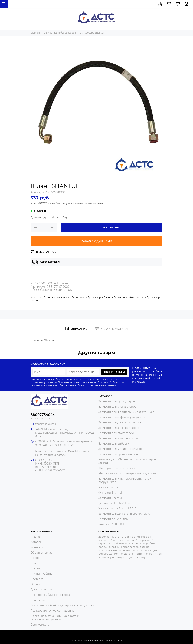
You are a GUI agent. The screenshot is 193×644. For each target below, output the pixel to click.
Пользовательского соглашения (77, 382)
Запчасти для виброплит (116, 444)
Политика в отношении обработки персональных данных (55, 618)
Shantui (48, 297)
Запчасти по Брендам (113, 519)
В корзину (112, 228)
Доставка (37, 579)
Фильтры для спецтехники (117, 468)
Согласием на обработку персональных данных (88, 385)
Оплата (36, 584)
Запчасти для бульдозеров (130, 297)
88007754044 (43, 415)
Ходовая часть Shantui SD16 (117, 508)
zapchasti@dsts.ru (47, 424)
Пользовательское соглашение (52, 611)
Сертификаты (40, 625)
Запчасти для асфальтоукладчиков (122, 417)
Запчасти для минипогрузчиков (121, 449)
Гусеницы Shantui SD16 (114, 503)
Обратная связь (41, 553)
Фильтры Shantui (110, 493)
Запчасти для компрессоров (118, 438)
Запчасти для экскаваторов (117, 407)
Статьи (35, 568)
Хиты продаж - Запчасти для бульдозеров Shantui (83, 297)
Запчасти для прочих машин (118, 454)
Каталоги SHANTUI (111, 524)
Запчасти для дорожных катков (120, 422)
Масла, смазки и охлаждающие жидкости (127, 473)
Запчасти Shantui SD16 (114, 498)
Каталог (36, 542)
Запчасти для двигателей (116, 433)
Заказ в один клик (97, 241)
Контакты (37, 547)
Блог (34, 563)
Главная (36, 537)
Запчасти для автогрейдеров (119, 428)
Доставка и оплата (43, 590)
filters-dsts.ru (57, 455)
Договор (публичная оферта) (51, 595)
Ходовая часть (108, 487)
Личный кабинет (42, 574)
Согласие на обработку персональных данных (62, 605)
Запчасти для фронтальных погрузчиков (126, 412)
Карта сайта (115, 641)
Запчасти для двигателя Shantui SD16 (124, 514)
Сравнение (38, 600)
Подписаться (114, 372)
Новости (37, 558)
